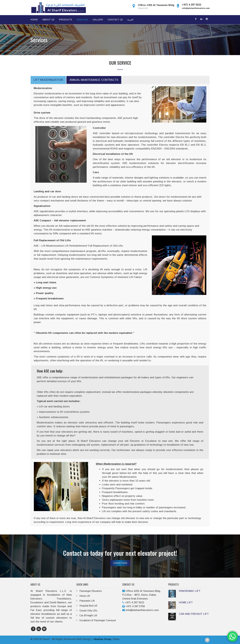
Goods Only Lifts (88, 611)
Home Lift (85, 596)
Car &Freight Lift (88, 615)
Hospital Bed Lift (88, 606)
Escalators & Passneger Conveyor (98, 620)
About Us (48, 20)
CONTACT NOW (120, 563)
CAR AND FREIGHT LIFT (194, 614)
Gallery (98, 20)
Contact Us (115, 20)
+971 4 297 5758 (135, 606)
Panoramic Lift (87, 601)
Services (82, 20)
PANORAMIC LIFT (190, 591)
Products (66, 20)
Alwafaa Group (102, 639)
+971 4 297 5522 (135, 602)
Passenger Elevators (91, 591)
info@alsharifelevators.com (196, 8)
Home (34, 20)
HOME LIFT (186, 602)
